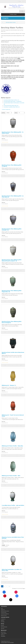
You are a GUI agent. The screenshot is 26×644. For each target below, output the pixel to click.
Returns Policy (4, 615)
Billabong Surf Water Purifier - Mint (11, 476)
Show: (16, 113)
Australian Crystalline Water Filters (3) (12, 107)
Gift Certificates (4, 627)
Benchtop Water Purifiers (11, 22)
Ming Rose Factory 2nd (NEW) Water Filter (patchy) (13, 538)
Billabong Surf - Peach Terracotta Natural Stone (13, 416)
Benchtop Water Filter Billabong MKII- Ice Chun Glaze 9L (13, 196)
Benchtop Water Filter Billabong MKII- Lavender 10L (12, 229)
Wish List (3, 635)
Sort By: (3, 113)
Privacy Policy (4, 612)
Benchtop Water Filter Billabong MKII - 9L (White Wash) (13, 133)
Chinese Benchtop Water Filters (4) (11, 106)
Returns (3, 620)
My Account (3, 632)
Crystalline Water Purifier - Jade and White (13, 505)
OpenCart (8, 641)
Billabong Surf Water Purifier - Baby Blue (12, 446)
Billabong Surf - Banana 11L (9, 385)
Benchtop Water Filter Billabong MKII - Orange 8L (12, 166)
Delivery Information (5, 611)
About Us (3, 610)
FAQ (2, 608)
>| (9, 586)
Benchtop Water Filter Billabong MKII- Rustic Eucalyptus (12, 322)
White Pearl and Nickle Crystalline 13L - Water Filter (12, 570)
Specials (3, 628)
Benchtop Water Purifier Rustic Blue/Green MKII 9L (13, 353)
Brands (2, 626)
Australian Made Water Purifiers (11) (11, 100)
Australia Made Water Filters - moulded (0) (13, 101)
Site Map (3, 622)
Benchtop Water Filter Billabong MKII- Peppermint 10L (12, 291)
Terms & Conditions (5, 614)
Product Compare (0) (6, 109)
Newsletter (3, 636)
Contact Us (3, 619)
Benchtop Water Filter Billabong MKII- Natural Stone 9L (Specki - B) (12, 260)
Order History (4, 633)
